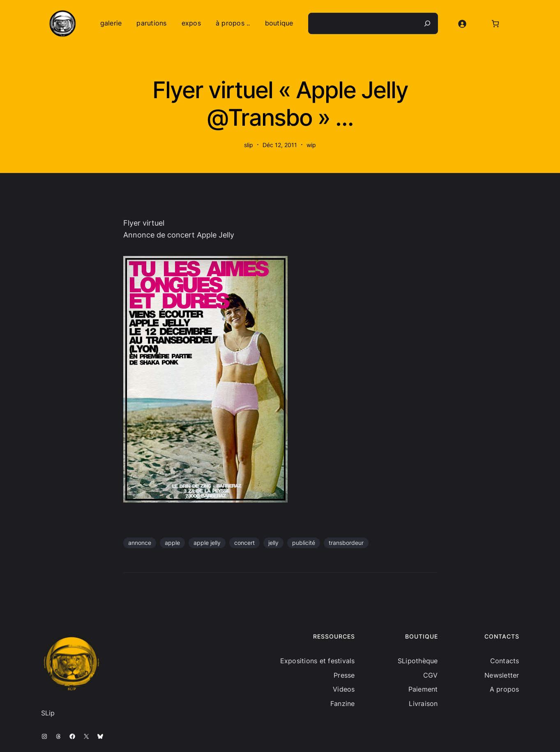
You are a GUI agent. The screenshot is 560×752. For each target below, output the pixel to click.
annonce (140, 543)
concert (244, 543)
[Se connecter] (462, 24)
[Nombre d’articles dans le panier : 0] (495, 24)
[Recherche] (427, 23)
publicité (304, 543)
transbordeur (346, 543)
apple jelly (207, 543)
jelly (273, 543)
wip (311, 145)
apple (172, 543)
